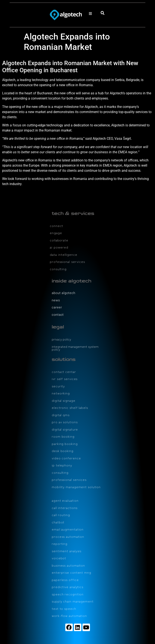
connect (56, 226)
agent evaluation (65, 500)
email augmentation (68, 529)
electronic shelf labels (70, 407)
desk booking (63, 451)
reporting (60, 544)
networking (61, 393)
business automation (68, 565)
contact (58, 315)
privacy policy (61, 339)
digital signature (65, 429)
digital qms (61, 415)
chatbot (58, 522)
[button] (90, 14)
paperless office (65, 580)
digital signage (64, 400)
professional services (67, 261)
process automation (68, 536)
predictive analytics (68, 587)
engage (56, 233)
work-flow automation (69, 616)
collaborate (59, 240)
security (58, 386)
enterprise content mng (71, 572)
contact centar (64, 372)
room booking (63, 436)
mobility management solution (76, 487)
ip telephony (62, 465)
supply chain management (73, 601)
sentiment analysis (67, 551)
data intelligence (64, 254)
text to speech (64, 608)
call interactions (65, 508)
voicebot (59, 558)
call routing (61, 515)
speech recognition (68, 594)
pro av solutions (65, 422)
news (56, 300)
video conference (66, 458)
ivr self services (65, 379)
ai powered (59, 247)
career (57, 307)
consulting (58, 269)
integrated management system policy (75, 348)
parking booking (65, 444)
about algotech (64, 293)
